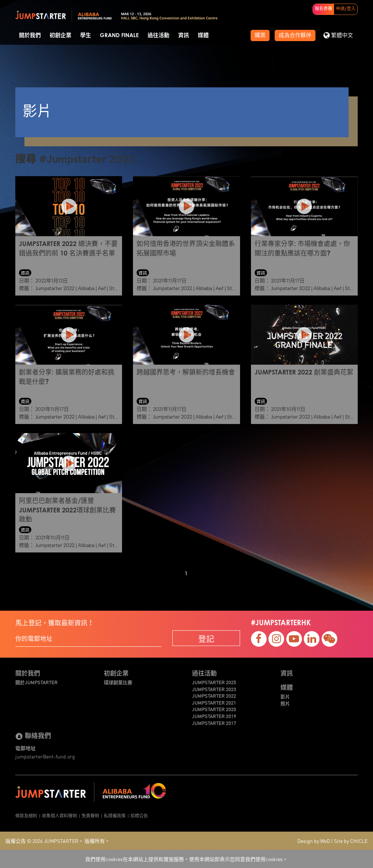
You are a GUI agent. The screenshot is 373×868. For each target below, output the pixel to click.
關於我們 (30, 35)
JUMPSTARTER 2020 (214, 709)
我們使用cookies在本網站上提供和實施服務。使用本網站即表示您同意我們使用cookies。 (186, 859)
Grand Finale (119, 35)
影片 (285, 697)
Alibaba (86, 288)
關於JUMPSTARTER (36, 682)
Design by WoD (314, 841)
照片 (285, 703)
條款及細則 (26, 815)
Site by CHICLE (351, 841)
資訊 (184, 35)
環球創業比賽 (118, 682)
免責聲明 (90, 815)
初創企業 (60, 35)
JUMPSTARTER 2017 (214, 723)
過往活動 (158, 35)
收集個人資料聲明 (59, 815)
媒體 (203, 35)
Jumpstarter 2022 (55, 288)
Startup (118, 288)
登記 (206, 638)
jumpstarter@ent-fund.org (45, 756)
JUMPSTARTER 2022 (214, 696)
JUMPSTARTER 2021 (214, 703)
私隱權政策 (115, 815)
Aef (102, 288)
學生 (86, 35)
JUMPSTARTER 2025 (214, 682)
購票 (260, 35)
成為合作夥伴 (295, 35)
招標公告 (139, 815)
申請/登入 (346, 9)
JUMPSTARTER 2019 (214, 716)
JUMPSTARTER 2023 (214, 689)
